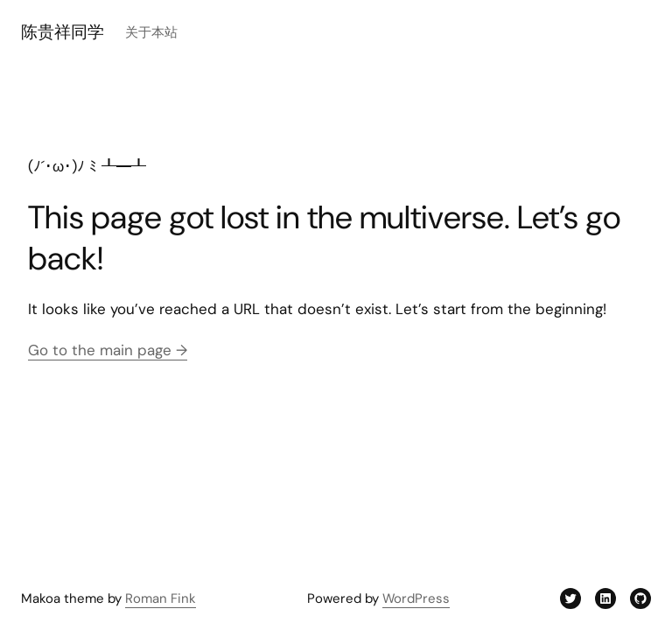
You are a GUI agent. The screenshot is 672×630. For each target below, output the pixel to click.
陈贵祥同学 (63, 32)
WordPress (416, 598)
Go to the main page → (108, 350)
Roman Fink (161, 598)
